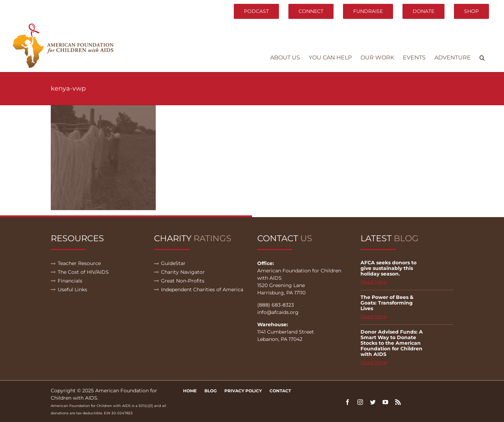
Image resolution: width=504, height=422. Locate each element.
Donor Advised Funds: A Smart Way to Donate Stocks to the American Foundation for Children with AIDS (392, 343)
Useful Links (72, 289)
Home (190, 391)
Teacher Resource (79, 263)
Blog (211, 391)
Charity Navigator (183, 272)
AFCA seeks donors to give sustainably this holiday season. (388, 268)
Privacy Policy (243, 391)
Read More (374, 282)
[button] (482, 58)
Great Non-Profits (183, 281)
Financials (70, 281)
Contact (280, 391)
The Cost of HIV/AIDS (83, 272)
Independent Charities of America (202, 289)
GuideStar (173, 263)
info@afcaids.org (278, 312)
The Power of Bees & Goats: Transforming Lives (387, 303)
